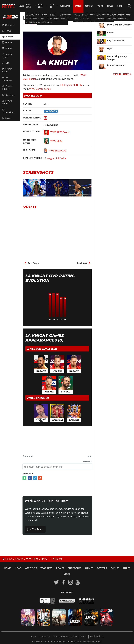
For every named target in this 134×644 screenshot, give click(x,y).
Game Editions (7, 88)
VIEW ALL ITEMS (122, 74)
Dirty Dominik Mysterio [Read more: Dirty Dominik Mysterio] (119, 25)
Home (8, 568)
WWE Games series (40, 89)
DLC (6, 63)
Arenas (7, 48)
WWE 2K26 (29, 6)
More (120, 6)
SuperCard (65, 6)
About (33, 636)
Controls (8, 95)
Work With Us (97, 636)
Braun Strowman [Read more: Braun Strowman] (116, 65)
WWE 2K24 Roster (34, 24)
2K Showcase (7, 79)
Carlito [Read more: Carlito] (111, 33)
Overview (8, 25)
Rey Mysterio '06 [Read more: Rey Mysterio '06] (116, 41)
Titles (110, 6)
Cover (7, 118)
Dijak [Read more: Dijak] (110, 48)
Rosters (89, 6)
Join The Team (35, 529)
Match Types (7, 56)
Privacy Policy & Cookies (65, 636)
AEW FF (52, 6)
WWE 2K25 (41, 6)
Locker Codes (7, 70)
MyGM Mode (7, 102)
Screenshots (9, 111)
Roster (8, 37)
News (21, 6)
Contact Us (45, 636)
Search (84, 636)
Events (100, 6)
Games (78, 6)
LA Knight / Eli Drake (71, 85)
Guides (7, 42)
